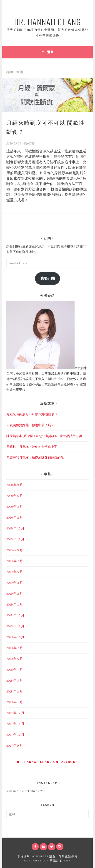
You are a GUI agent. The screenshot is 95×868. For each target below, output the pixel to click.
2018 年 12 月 (15, 615)
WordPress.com (37, 860)
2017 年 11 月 (15, 724)
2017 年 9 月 (15, 745)
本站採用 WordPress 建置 (36, 856)
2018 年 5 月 (15, 659)
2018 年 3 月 (15, 680)
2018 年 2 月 (15, 691)
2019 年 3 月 (15, 583)
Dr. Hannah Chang (48, 22)
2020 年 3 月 (15, 507)
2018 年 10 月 (15, 637)
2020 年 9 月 (15, 485)
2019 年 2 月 (15, 594)
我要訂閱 (47, 278)
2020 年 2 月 (15, 517)
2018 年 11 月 (15, 626)
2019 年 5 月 (15, 572)
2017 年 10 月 (15, 735)
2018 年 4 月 (15, 670)
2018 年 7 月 (15, 648)
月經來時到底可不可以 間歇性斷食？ (32, 414)
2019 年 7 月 (15, 561)
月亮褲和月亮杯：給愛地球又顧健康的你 (35, 458)
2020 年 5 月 (15, 496)
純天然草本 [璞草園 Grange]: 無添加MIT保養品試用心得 (44, 436)
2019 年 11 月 (15, 539)
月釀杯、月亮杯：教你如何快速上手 (32, 447)
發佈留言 (29, 144)
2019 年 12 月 (15, 528)
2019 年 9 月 (15, 550)
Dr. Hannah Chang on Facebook (47, 762)
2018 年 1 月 (15, 702)
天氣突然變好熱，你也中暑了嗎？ (30, 425)
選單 (50, 52)
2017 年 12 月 (15, 713)
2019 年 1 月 (15, 604)
